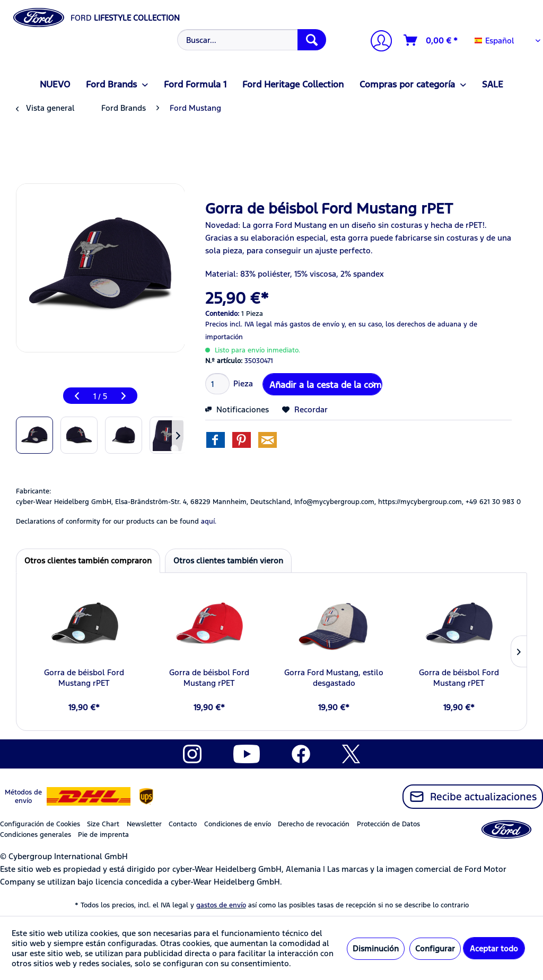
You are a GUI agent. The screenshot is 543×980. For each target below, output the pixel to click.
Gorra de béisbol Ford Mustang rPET (84, 678)
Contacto (183, 824)
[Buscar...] (252, 40)
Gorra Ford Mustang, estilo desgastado (334, 678)
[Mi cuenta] (377, 42)
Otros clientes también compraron (88, 560)
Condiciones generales (36, 835)
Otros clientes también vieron (228, 560)
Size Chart (103, 824)
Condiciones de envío (238, 824)
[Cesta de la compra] (431, 40)
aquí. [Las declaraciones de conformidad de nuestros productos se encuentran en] (209, 522)
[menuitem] (251, 40)
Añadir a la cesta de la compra (326, 383)
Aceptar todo (494, 948)
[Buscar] (312, 40)
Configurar (435, 948)
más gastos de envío (307, 324)
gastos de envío (221, 905)
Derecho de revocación (314, 824)
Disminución (376, 948)
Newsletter (144, 824)
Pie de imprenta (103, 835)
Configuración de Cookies (40, 824)
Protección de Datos (388, 824)
